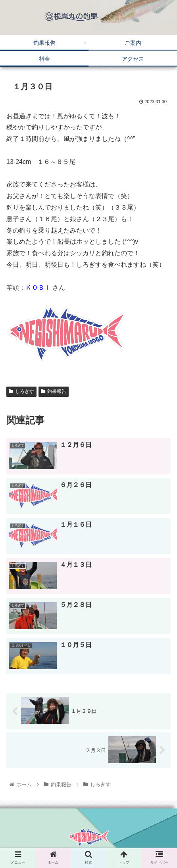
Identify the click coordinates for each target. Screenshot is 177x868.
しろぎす (21, 391)
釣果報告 (54, 391)
